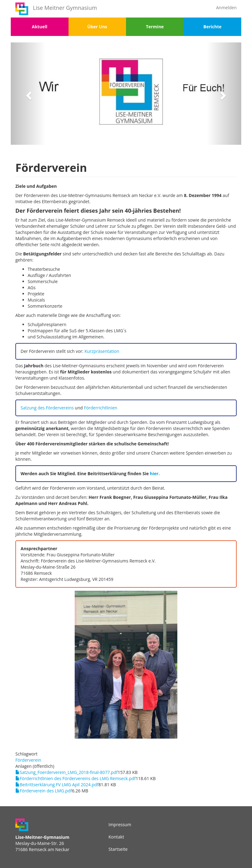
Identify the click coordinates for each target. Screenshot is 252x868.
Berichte (213, 27)
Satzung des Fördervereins (48, 408)
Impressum (120, 825)
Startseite (118, 849)
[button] (28, 94)
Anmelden (226, 8)
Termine (155, 27)
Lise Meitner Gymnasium (65, 8)
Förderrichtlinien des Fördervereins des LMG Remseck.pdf (78, 778)
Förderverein (28, 760)
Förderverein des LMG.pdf (46, 791)
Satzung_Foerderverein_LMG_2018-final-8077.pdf (69, 772)
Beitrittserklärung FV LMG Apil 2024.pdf (59, 785)
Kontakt (116, 837)
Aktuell (40, 27)
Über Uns (97, 27)
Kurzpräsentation (102, 351)
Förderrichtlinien (101, 408)
